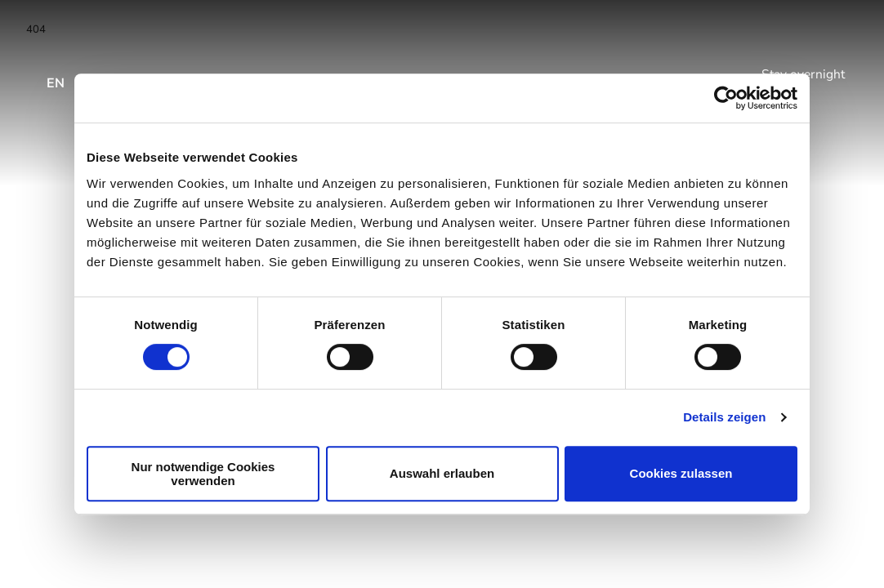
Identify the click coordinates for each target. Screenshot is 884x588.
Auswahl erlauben (442, 473)
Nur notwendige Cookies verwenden (203, 474)
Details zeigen (724, 417)
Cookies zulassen (681, 473)
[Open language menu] (56, 74)
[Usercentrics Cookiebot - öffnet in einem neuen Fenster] (726, 98)
